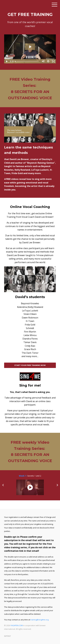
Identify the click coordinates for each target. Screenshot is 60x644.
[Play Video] (7, 61)
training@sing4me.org (39, 620)
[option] (30, 485)
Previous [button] (3, 487)
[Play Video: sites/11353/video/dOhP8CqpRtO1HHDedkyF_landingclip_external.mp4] (30, 47)
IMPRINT (8, 636)
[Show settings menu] (48, 61)
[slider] (27, 61)
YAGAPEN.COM (17, 625)
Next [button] (57, 487)
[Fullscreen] (53, 61)
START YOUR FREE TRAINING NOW (30, 365)
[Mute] (43, 61)
